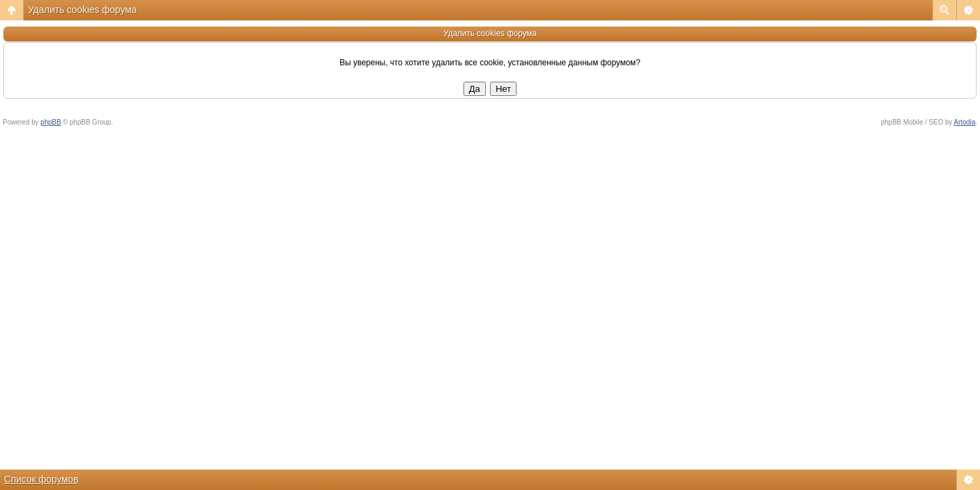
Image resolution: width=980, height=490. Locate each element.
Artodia (965, 122)
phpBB (51, 122)
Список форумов (41, 479)
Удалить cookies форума (82, 10)
